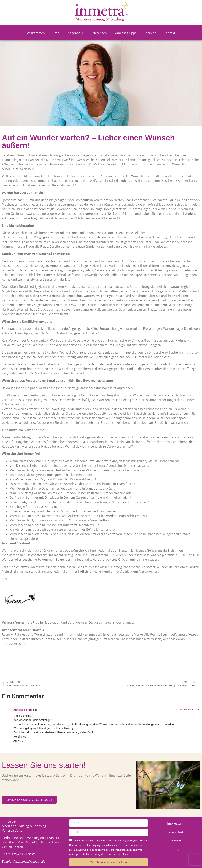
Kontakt (169, 33)
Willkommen (36, 33)
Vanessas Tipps (126, 33)
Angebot (75, 33)
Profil (56, 33)
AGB (175, 850)
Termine (150, 33)
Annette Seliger (23, 710)
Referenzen (99, 33)
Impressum (175, 823)
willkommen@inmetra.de (29, 862)
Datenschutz (175, 832)
